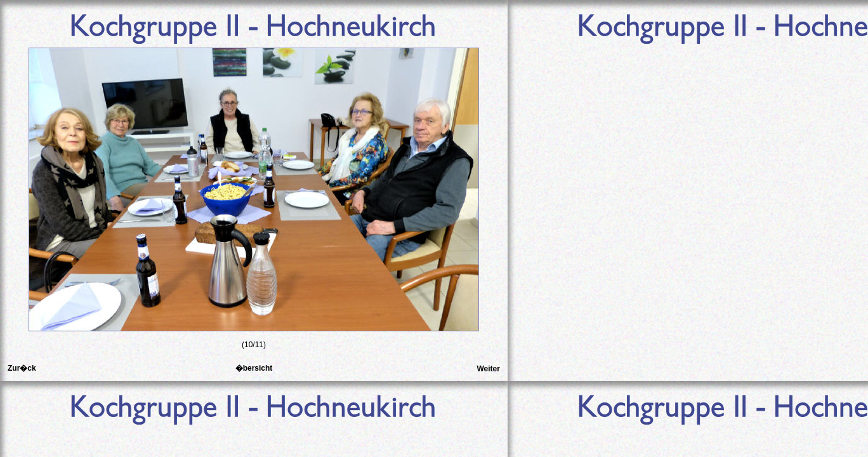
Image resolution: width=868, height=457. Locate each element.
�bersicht (254, 368)
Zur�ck (22, 368)
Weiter (488, 369)
